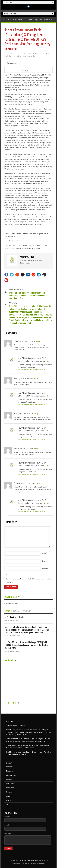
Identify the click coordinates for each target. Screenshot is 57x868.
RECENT (7, 611)
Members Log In (12, 603)
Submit (8, 848)
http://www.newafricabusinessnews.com (31, 369)
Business (9, 767)
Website (45, 568)
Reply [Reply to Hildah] (38, 341)
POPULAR (16, 611)
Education (10, 771)
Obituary (9, 800)
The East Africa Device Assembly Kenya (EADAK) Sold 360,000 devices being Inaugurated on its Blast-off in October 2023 (26, 645)
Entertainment (11, 775)
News (8, 796)
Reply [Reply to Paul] (36, 414)
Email (44, 561)
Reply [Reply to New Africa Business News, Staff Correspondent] (49, 361)
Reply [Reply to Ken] (36, 449)
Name (44, 554)
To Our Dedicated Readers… (14, 20)
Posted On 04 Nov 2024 (12, 620)
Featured (9, 779)
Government (11, 783)
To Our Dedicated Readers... (16, 617)
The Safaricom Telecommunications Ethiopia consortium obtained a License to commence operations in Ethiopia (27, 296)
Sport (8, 804)
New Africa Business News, (29, 861)
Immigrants (10, 788)
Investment (10, 792)
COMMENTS (27, 611)
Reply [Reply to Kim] (36, 379)
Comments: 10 (29, 56)
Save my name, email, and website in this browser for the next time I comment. (29, 581)
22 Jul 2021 (18, 53)
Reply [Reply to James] (38, 483)
